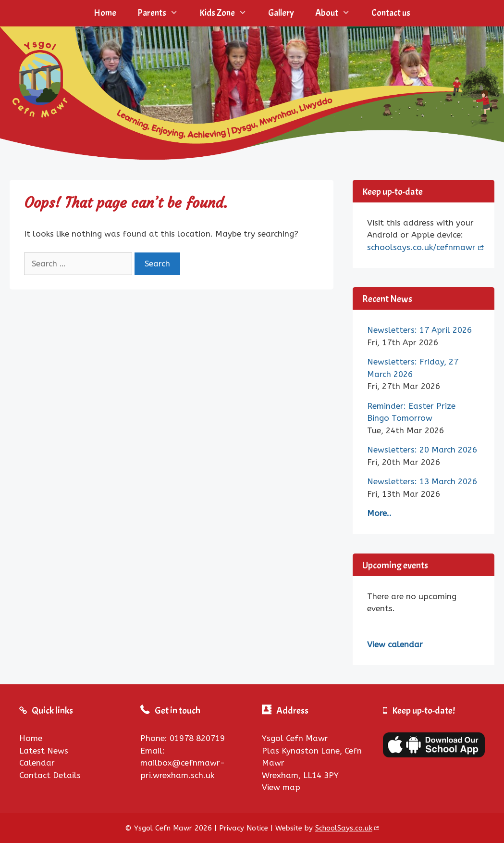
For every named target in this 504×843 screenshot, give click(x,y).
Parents (163, 13)
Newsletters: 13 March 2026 (422, 481)
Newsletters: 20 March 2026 (422, 450)
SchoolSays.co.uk (344, 828)
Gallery (281, 13)
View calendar (395, 644)
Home (105, 13)
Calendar (37, 763)
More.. (379, 513)
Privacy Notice (244, 828)
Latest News (44, 751)
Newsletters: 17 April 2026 (419, 330)
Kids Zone (228, 13)
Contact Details (50, 775)
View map (281, 787)
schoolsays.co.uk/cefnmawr (421, 247)
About (338, 13)
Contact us (391, 13)
